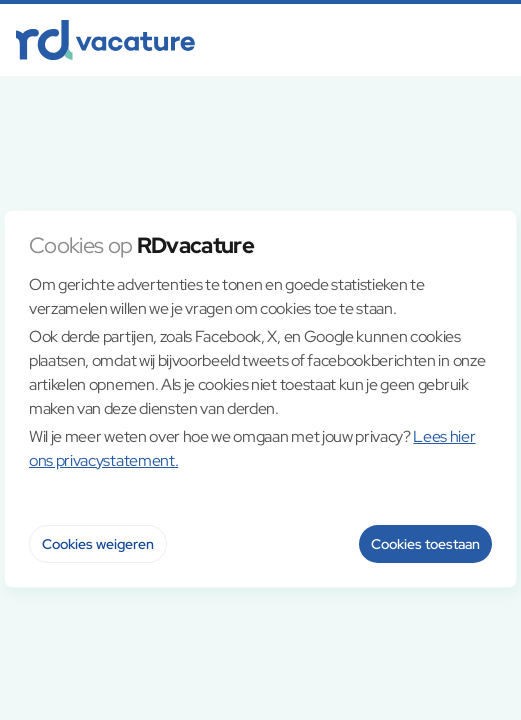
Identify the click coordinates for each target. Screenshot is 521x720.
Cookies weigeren (98, 544)
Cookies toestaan (425, 544)
